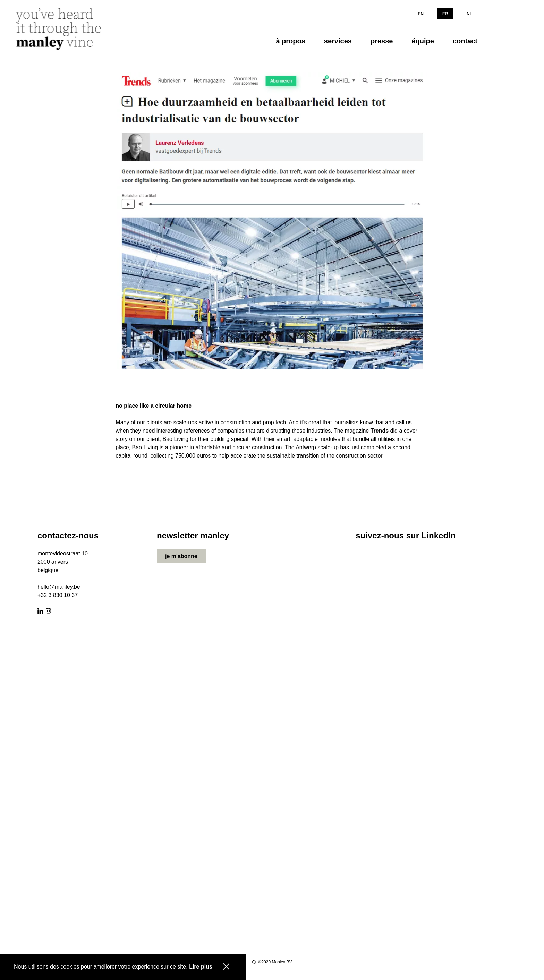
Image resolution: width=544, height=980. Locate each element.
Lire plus (201, 967)
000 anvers (54, 562)
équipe (423, 41)
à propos (290, 41)
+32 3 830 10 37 (58, 595)
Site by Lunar (254, 962)
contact (465, 41)
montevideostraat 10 (63, 553)
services (338, 41)
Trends (380, 431)
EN (421, 14)
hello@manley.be (59, 587)
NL (469, 14)
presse (382, 41)
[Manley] (60, 29)
